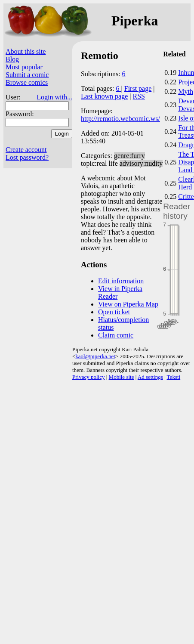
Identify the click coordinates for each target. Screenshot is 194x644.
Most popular (24, 67)
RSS (139, 96)
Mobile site (122, 377)
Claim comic (116, 335)
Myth (186, 91)
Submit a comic (27, 75)
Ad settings (150, 377)
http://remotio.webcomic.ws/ (120, 119)
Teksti (174, 377)
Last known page (104, 96)
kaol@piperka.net (95, 356)
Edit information (121, 281)
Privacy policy (88, 377)
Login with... (54, 97)
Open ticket (114, 312)
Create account (26, 150)
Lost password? (27, 157)
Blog (12, 59)
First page (138, 88)
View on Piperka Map (128, 304)
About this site (26, 51)
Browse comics (27, 82)
